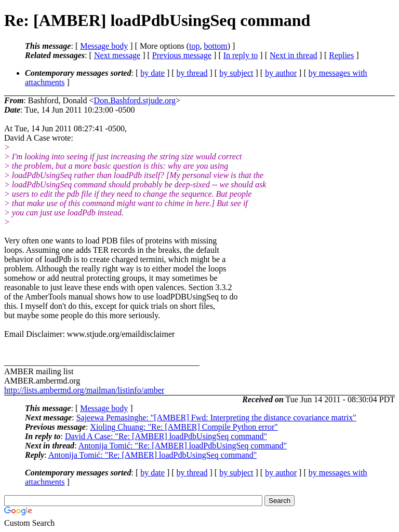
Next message (117, 55)
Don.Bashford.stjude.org (135, 100)
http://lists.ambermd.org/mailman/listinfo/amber (84, 390)
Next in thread (294, 55)
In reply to (241, 55)
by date (152, 73)
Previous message (182, 55)
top (194, 46)
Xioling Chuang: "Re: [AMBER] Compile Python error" (184, 427)
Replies (341, 55)
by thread (192, 73)
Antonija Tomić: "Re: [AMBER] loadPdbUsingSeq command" (183, 446)
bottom (215, 46)
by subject (236, 73)
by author (281, 73)
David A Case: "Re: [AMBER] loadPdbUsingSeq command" (166, 436)
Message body (104, 46)
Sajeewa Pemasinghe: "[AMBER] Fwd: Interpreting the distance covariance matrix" (216, 418)
